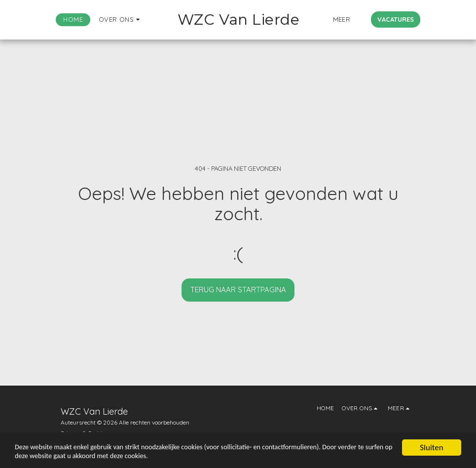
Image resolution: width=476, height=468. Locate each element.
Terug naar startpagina (238, 290)
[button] (106, 20)
